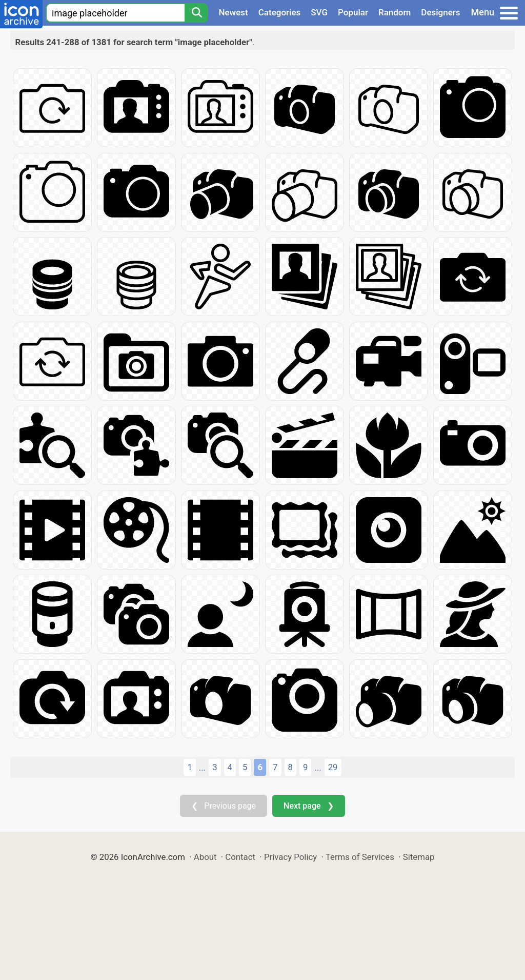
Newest (233, 12)
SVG (319, 12)
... (202, 768)
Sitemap (419, 857)
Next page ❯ (308, 806)
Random (395, 12)
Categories (280, 12)
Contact (240, 857)
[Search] (196, 13)
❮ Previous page (224, 806)
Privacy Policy (290, 857)
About (205, 857)
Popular (353, 12)
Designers (440, 12)
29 (333, 767)
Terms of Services (360, 857)
